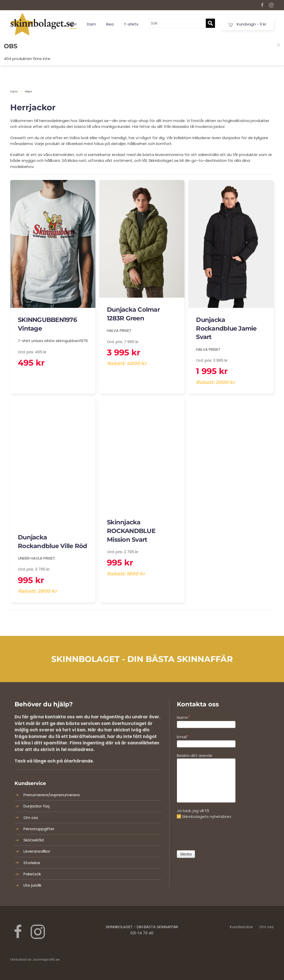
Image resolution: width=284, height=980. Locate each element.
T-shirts (131, 24)
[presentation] (216, 835)
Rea (110, 24)
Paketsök (32, 874)
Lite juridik (32, 885)
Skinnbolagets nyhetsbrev (204, 816)
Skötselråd (34, 840)
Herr (73, 24)
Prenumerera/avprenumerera (52, 795)
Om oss (31, 818)
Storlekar (32, 863)
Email (183, 737)
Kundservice (241, 927)
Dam (91, 24)
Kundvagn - (247, 24)
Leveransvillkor (37, 851)
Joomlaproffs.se (46, 959)
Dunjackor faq (36, 806)
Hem (14, 92)
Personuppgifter (39, 829)
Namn (184, 717)
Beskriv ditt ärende (195, 755)
